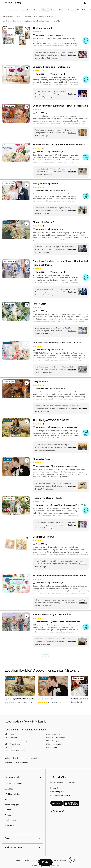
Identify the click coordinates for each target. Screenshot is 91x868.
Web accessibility (60, 860)
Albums (8, 815)
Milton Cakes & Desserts (14, 744)
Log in (54, 788)
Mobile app (9, 825)
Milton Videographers (54, 741)
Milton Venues (52, 747)
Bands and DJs (74, 10)
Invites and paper (12, 805)
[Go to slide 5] (20, 43)
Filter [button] (45, 862)
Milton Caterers (11, 747)
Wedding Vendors (7, 16)
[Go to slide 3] (16, 43)
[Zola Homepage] (15, 3)
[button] (27, 29)
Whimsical (50, 16)
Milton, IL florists (39, 16)
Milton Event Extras (12, 734)
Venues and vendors (13, 784)
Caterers (37, 10)
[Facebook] (52, 811)
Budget (8, 810)
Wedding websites (13, 794)
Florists (45, 10)
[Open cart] (85, 3)
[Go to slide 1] (12, 43)
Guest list (9, 789)
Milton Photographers (54, 744)
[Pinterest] (54, 811)
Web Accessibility (0, 0)
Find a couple (58, 792)
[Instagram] (60, 811)
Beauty (54, 10)
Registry (8, 799)
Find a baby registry (61, 795)
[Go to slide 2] (14, 43)
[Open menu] (6, 3)
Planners (62, 10)
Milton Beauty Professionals (15, 751)
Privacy (19, 860)
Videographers (25, 10)
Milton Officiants (11, 737)
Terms (27, 860)
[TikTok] (63, 811)
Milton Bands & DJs (54, 734)
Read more (72, 55)
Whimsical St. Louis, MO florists (16, 763)
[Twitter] (57, 811)
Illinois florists (27, 16)
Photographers (11, 10)
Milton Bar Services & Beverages (17, 741)
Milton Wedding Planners (56, 737)
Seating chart (10, 820)
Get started (57, 803)
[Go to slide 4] (18, 43)
